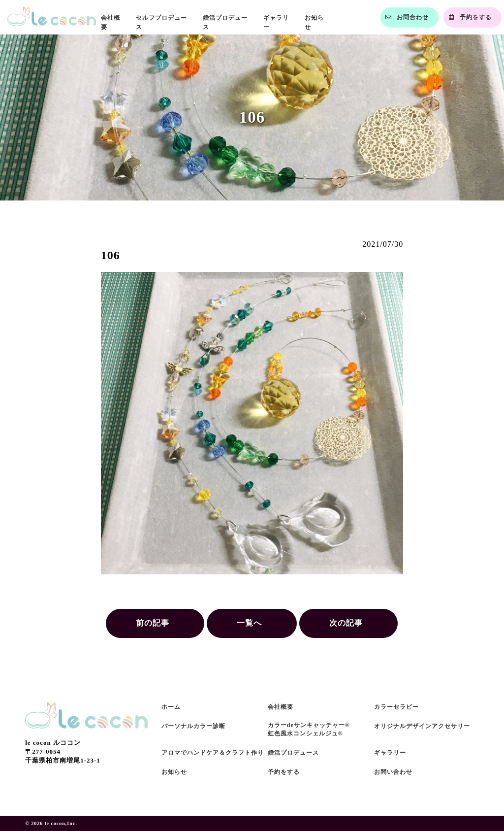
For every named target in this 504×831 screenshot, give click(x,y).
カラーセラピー (396, 707)
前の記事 (153, 623)
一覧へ (249, 623)
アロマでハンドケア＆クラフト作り (213, 753)
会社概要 (281, 707)
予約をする (284, 772)
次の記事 (346, 623)
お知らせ (174, 772)
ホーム (171, 707)
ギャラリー (390, 753)
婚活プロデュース (293, 753)
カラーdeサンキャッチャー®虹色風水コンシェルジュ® (309, 729)
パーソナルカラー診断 (193, 726)
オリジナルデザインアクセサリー (422, 726)
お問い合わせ (393, 772)
